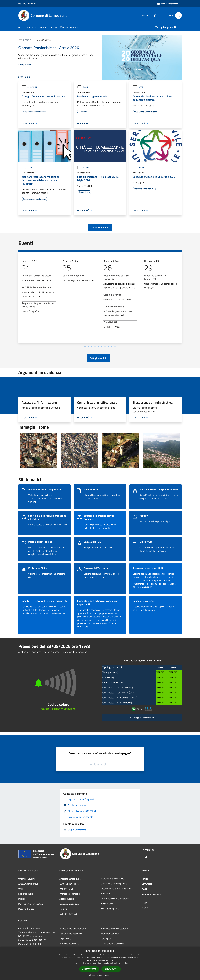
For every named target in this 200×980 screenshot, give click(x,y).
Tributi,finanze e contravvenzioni (116, 889)
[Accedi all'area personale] (168, 4)
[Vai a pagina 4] (95, 347)
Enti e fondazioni (26, 894)
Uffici (21, 889)
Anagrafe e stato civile (70, 879)
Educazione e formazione (112, 879)
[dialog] (100, 963)
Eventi (145, 908)
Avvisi (82, 87)
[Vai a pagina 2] (88, 347)
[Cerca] (178, 15)
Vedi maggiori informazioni (142, 718)
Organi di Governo (27, 879)
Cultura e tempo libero (70, 884)
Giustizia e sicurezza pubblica (114, 884)
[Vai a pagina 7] (105, 347)
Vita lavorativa (66, 889)
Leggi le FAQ (65, 939)
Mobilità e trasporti (68, 914)
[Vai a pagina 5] (98, 347)
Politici (22, 899)
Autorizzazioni (107, 904)
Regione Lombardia (27, 4)
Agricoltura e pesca (110, 909)
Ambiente (105, 894)
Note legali (106, 939)
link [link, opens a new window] (127, 963)
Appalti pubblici (67, 899)
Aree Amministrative (28, 884)
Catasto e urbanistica (69, 904)
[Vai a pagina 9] (112, 347)
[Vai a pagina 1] (85, 347)
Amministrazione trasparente (114, 929)
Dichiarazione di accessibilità (114, 944)
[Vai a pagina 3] (92, 347)
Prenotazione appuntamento (73, 929)
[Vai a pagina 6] (102, 347)
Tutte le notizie (100, 227)
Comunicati (29, 87)
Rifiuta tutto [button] (111, 969)
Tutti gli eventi (98, 358)
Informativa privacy (110, 934)
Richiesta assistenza (69, 944)
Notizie (27, 40)
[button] (100, 975)
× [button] (197, 950)
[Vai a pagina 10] (115, 347)
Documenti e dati (26, 909)
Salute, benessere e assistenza (115, 899)
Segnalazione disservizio (71, 934)
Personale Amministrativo (31, 904)
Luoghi (145, 903)
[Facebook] (154, 15)
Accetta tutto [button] (89, 969)
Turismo (63, 909)
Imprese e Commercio (70, 894)
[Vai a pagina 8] (108, 347)
